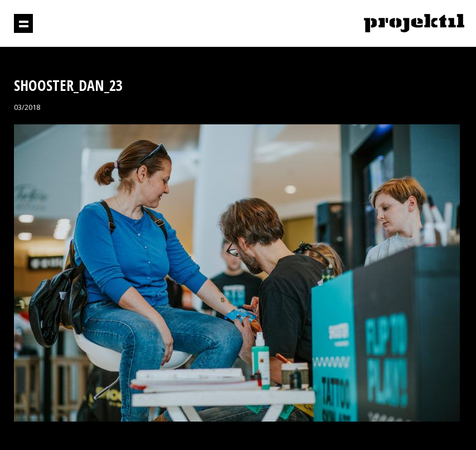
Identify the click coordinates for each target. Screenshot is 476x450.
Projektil (414, 24)
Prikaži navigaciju (23, 23)
